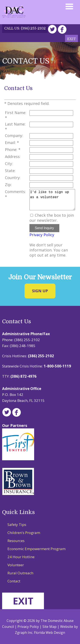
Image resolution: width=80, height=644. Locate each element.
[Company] (51, 136)
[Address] (51, 157)
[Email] (51, 143)
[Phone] (51, 150)
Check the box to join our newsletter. (52, 218)
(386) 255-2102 (33, 28)
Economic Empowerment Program (36, 549)
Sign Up (40, 291)
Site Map (49, 627)
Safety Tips (17, 525)
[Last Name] (51, 124)
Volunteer (16, 565)
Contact (14, 581)
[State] (51, 171)
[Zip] (51, 185)
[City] (51, 164)
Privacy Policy (42, 235)
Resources (16, 541)
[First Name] (51, 113)
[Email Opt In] (32, 215)
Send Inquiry (44, 228)
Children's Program (24, 533)
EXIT (23, 601)
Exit (71, 39)
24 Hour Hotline (21, 557)
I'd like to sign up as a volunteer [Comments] (52, 200)
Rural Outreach (20, 573)
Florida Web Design (49, 633)
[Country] (51, 178)
